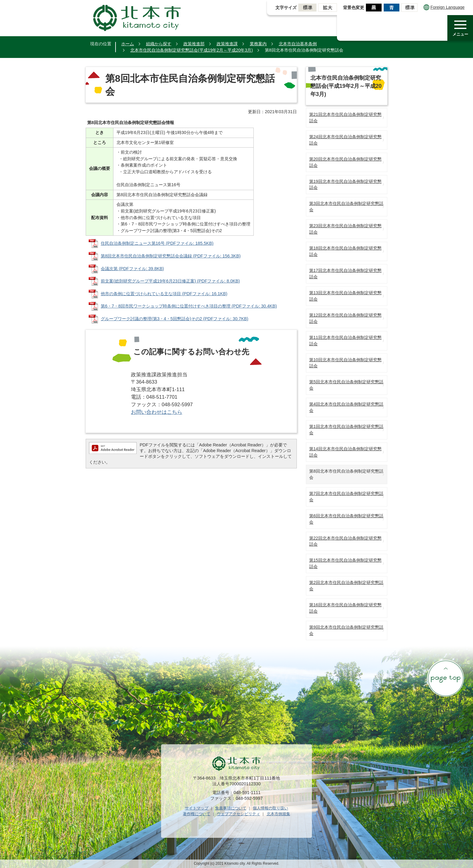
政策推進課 (227, 44)
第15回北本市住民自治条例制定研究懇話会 (345, 563)
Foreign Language (444, 7)
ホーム (128, 44)
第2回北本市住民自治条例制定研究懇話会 (346, 586)
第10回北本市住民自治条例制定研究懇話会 (345, 363)
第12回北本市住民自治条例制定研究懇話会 (345, 318)
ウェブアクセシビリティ (238, 814)
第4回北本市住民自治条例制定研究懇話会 (346, 407)
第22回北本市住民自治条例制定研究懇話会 (345, 541)
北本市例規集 (278, 814)
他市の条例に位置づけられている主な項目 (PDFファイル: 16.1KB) (164, 294)
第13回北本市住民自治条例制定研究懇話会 (345, 296)
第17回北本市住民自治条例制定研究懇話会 (345, 274)
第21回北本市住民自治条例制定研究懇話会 (345, 118)
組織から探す (159, 44)
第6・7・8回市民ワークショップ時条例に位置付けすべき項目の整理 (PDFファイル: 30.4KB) (189, 306)
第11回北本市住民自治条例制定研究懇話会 (345, 341)
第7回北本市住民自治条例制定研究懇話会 (346, 497)
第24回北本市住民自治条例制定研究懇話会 (345, 140)
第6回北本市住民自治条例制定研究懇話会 (346, 519)
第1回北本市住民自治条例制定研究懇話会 (346, 430)
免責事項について (231, 808)
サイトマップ (197, 808)
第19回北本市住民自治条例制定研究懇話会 (345, 185)
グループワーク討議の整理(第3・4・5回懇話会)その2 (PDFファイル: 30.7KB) (175, 319)
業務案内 (258, 44)
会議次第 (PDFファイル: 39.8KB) (132, 269)
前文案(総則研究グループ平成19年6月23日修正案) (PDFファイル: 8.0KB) (170, 281)
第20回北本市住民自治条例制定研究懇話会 (345, 162)
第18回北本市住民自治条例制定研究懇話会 (345, 251)
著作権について (197, 814)
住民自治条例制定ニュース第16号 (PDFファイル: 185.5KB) (157, 243)
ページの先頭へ (446, 678)
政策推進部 (194, 44)
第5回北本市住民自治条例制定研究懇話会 (346, 385)
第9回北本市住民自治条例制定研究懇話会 (346, 630)
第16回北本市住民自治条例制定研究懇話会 (345, 608)
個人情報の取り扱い (270, 808)
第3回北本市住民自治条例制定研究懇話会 (346, 207)
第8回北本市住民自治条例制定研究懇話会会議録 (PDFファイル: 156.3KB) (171, 256)
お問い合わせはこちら (157, 412)
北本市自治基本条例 (298, 44)
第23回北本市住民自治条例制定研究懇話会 (345, 229)
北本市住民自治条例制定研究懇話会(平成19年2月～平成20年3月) (192, 50)
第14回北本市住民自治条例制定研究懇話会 (345, 452)
